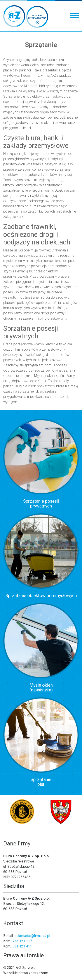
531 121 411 (22, 946)
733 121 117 (22, 941)
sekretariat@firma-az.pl (32, 936)
